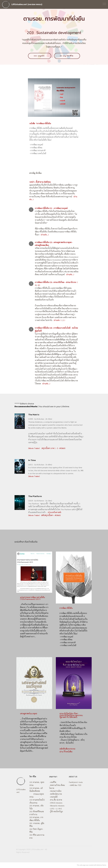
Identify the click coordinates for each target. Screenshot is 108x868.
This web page (81, 865)
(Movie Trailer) (34, 448)
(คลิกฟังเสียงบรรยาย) (67, 749)
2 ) (64, 320)
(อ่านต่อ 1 (58, 320)
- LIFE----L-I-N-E (55, 809)
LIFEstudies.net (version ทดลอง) (27, 4)
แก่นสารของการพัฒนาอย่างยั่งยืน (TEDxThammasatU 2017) (32, 598)
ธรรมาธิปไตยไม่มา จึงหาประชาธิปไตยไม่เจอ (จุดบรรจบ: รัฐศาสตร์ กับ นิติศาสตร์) (71, 715)
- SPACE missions (56, 803)
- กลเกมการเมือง (55, 791)
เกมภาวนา (53, 777)
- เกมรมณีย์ (53, 797)
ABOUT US (73, 777)
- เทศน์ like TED (75, 785)
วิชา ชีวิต (33, 777)
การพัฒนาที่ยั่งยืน (66, 608)
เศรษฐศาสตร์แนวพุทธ (29, 714)
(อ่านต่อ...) (44, 235)
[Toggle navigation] (104, 4)
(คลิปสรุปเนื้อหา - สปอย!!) (51, 515)
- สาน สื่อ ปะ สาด (56, 800)
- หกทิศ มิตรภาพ (55, 794)
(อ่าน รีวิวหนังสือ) (66, 752)
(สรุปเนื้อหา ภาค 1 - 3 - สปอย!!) (53, 448)
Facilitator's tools (76, 782)
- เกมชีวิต (53, 782)
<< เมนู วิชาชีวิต (68, 56)
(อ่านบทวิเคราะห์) (55, 512)
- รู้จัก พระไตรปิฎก (56, 812)
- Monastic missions (57, 806)
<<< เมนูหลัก (39, 56)
